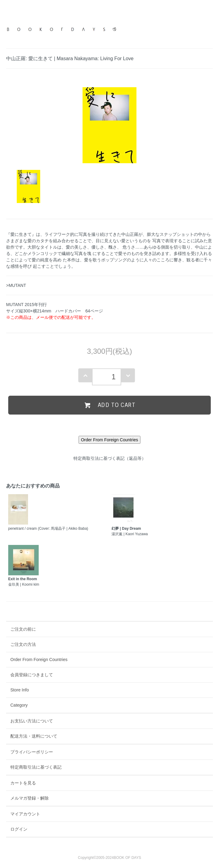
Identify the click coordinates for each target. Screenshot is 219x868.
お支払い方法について (32, 721)
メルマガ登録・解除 (30, 798)
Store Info (20, 690)
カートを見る (23, 783)
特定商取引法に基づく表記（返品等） (110, 458)
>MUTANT (16, 285)
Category (19, 705)
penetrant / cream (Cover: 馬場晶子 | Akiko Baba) (48, 529)
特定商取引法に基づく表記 (36, 767)
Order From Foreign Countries (39, 660)
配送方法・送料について (34, 736)
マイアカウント (25, 814)
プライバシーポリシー (32, 752)
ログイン (19, 829)
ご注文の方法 (23, 644)
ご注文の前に (23, 629)
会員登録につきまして (32, 675)
